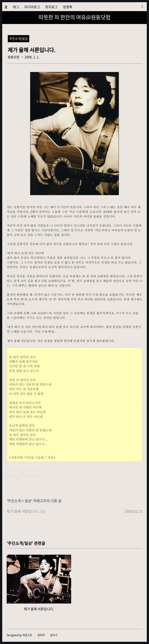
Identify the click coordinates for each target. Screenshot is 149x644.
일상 (28, 501)
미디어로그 (32, 7)
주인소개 (14, 501)
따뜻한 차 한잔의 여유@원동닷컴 (74, 17)
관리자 (41, 635)
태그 (16, 7)
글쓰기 (54, 635)
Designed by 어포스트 (19, 635)
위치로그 (51, 7)
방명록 (68, 7)
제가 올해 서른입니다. (23, 511)
